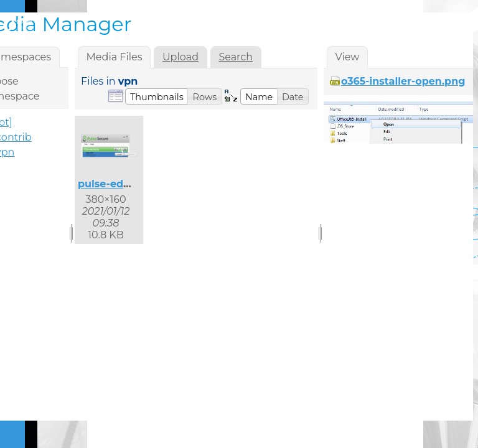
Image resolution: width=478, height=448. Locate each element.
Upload (180, 57)
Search (236, 57)
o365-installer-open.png (403, 81)
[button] (157, 96)
